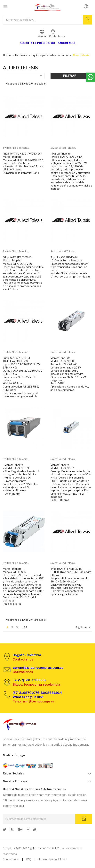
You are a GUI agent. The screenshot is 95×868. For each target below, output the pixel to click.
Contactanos (11, 859)
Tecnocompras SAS (44, 848)
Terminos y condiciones (53, 859)
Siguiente (83, 628)
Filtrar (70, 76)
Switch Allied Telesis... (16, 148)
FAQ (29, 859)
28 (26, 627)
